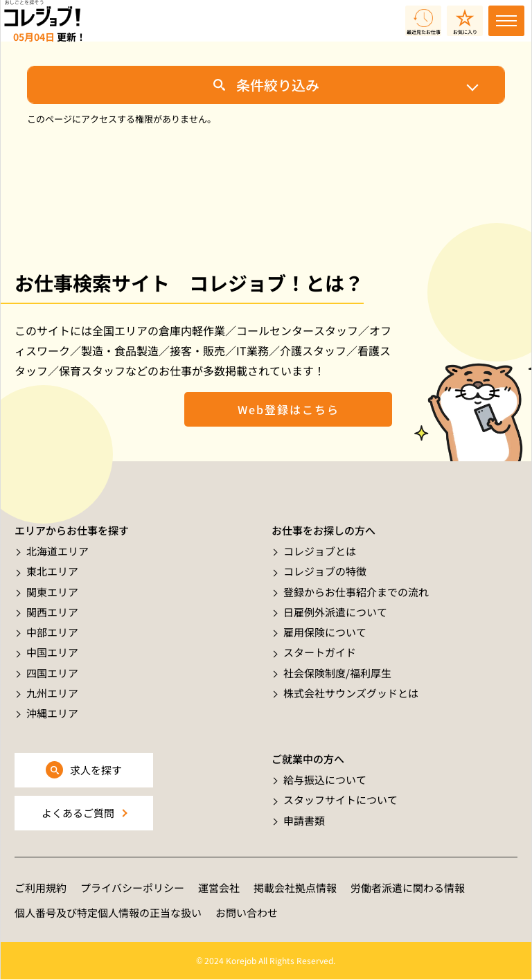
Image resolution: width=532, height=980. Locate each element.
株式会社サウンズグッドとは (351, 693)
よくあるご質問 (78, 813)
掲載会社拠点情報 (295, 888)
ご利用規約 (41, 888)
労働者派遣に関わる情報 (408, 888)
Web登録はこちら (288, 409)
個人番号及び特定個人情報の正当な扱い (108, 912)
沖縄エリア (52, 713)
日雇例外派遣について (335, 612)
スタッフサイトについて (340, 800)
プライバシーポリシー (132, 888)
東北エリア (52, 571)
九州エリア (52, 693)
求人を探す (96, 770)
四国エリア (52, 673)
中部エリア (52, 632)
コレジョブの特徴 (325, 571)
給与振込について (325, 779)
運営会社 (219, 888)
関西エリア (52, 612)
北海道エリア (57, 551)
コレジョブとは (320, 551)
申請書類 (304, 820)
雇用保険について (325, 632)
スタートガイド (320, 652)
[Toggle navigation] (506, 21)
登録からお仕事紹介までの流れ (356, 592)
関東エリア (52, 592)
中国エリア (52, 652)
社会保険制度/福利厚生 (337, 673)
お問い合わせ (247, 912)
